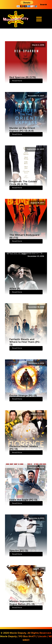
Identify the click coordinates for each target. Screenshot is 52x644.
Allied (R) (15, 289)
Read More (17, 81)
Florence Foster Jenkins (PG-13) (24, 448)
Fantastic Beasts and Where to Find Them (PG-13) (25, 342)
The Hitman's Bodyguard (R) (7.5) (24, 236)
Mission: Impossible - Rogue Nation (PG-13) (22, 603)
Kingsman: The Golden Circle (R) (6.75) (23, 183)
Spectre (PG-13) (19, 551)
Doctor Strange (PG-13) (23, 396)
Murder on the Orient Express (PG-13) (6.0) (22, 129)
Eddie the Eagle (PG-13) (23, 500)
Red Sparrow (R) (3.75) (23, 77)
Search (43, 5)
